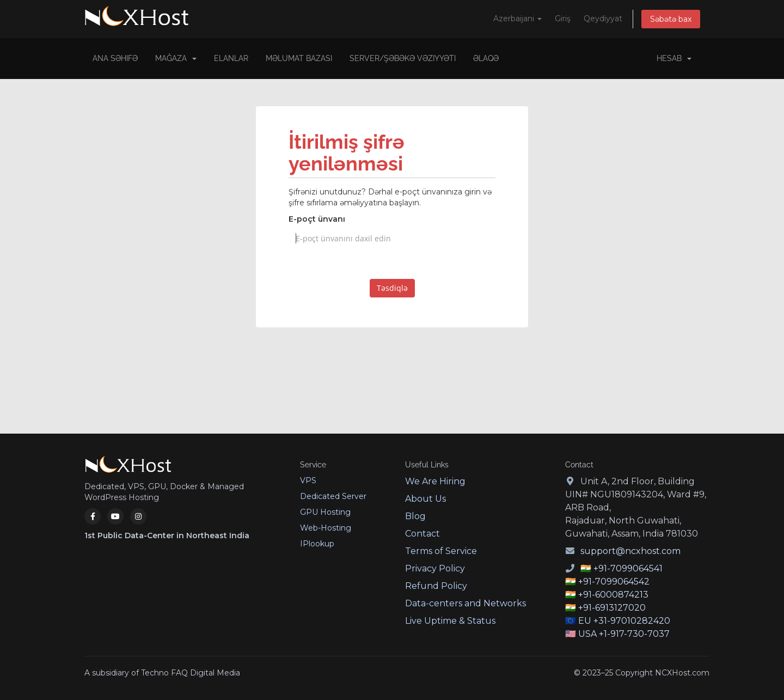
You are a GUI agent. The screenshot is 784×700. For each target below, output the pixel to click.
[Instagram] (138, 516)
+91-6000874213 (613, 595)
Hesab (674, 58)
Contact (422, 534)
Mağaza (176, 58)
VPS (308, 480)
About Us (425, 499)
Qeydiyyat (603, 19)
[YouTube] (115, 516)
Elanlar (231, 58)
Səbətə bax (671, 19)
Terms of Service (441, 551)
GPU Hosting (325, 512)
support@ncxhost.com (630, 551)
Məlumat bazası (299, 58)
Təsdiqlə (392, 288)
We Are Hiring (435, 481)
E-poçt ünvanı (317, 219)
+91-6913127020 (612, 608)
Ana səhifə (115, 58)
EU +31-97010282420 (624, 621)
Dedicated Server (333, 496)
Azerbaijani (517, 19)
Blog (415, 516)
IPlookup (317, 544)
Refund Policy (436, 586)
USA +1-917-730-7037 (624, 634)
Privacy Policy (435, 568)
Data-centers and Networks (465, 603)
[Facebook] (93, 516)
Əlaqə (486, 58)
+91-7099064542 (614, 582)
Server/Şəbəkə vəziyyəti (403, 58)
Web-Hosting (326, 528)
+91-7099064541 (628, 568)
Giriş (563, 19)
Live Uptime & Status (450, 621)
